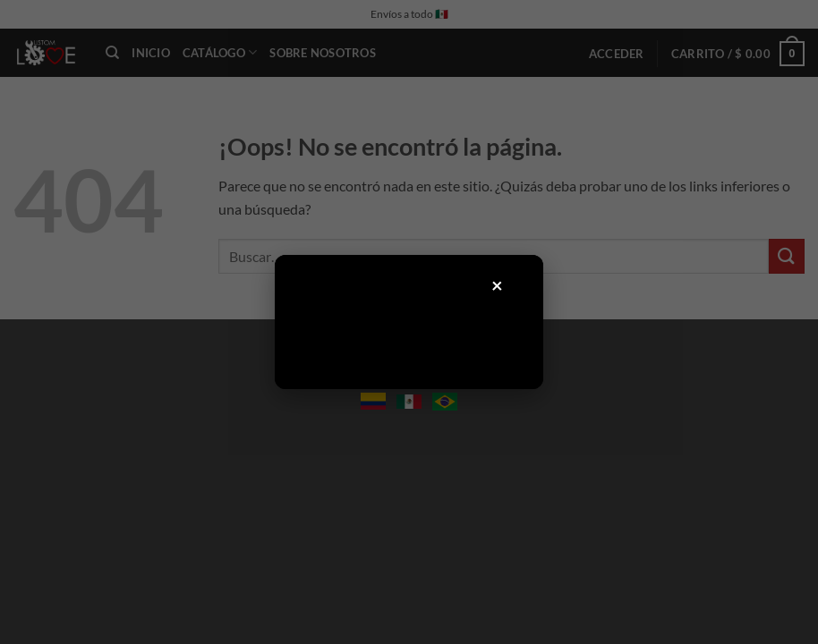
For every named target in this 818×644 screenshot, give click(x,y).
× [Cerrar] (498, 285)
